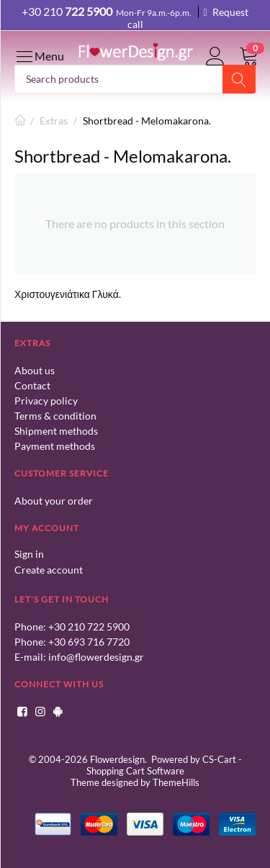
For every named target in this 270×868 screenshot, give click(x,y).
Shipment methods (56, 431)
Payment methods (55, 446)
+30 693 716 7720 (89, 642)
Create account (49, 570)
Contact (32, 385)
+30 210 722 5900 (89, 627)
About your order (54, 501)
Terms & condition (55, 416)
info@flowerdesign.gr (96, 657)
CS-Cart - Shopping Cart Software (164, 765)
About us (35, 370)
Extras (54, 121)
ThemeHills (176, 782)
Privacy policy (46, 401)
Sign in (29, 554)
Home (20, 121)
